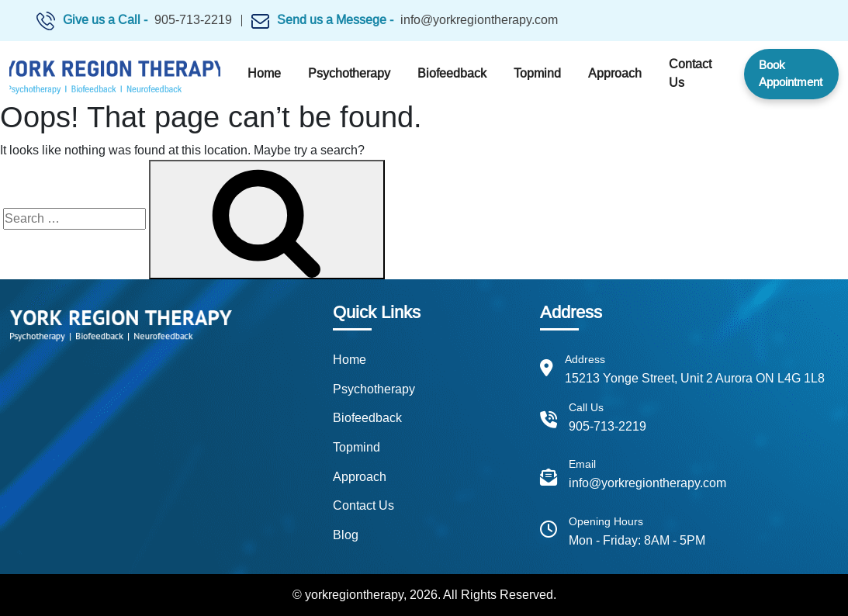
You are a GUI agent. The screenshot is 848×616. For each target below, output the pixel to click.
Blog (346, 535)
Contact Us (690, 73)
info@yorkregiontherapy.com (479, 20)
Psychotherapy (349, 73)
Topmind (537, 73)
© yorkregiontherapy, (350, 595)
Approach (615, 73)
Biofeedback (452, 73)
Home (264, 73)
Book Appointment (791, 74)
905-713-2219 (193, 20)
